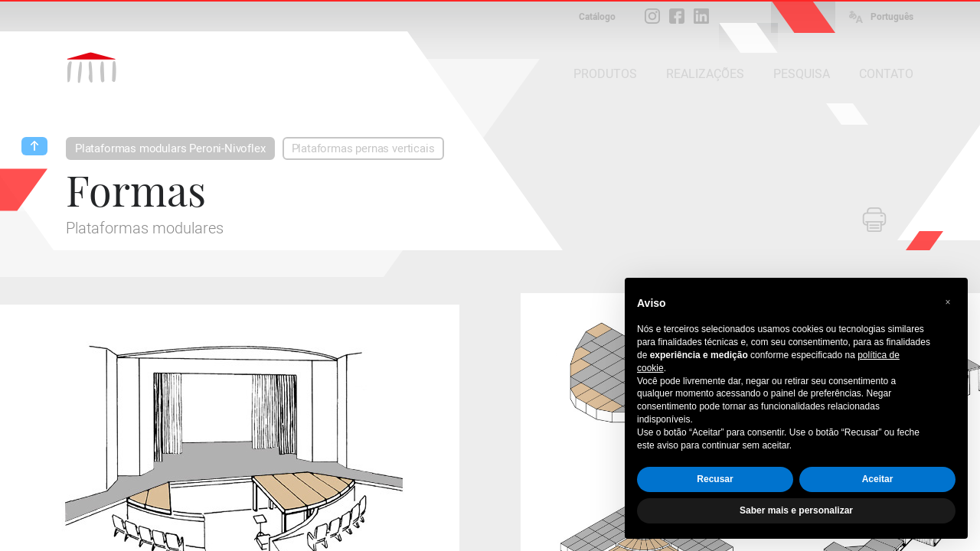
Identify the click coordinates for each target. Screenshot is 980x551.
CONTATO (886, 74)
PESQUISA (802, 74)
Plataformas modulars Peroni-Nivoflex (170, 148)
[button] (948, 302)
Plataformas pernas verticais (363, 148)
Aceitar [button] (878, 479)
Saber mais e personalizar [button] (796, 510)
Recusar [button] (715, 479)
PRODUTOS (605, 74)
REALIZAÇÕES (705, 74)
